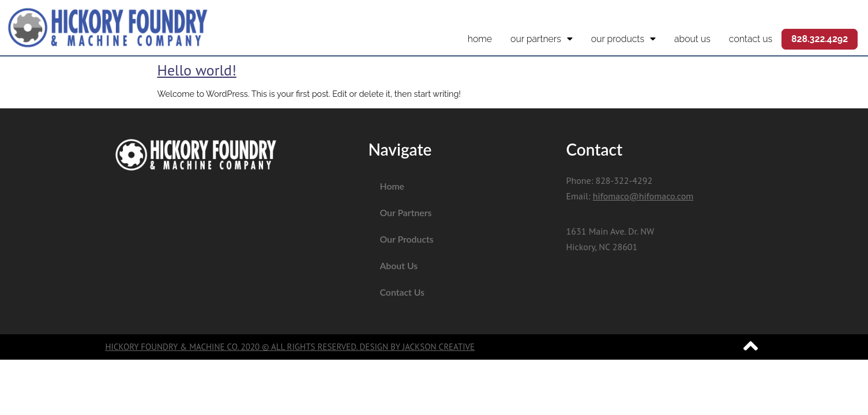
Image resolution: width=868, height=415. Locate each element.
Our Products (623, 39)
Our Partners (542, 39)
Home (480, 39)
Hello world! (197, 70)
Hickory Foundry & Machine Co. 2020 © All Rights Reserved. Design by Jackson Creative (290, 347)
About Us (692, 39)
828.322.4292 (820, 39)
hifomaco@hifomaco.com (643, 196)
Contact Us (751, 39)
